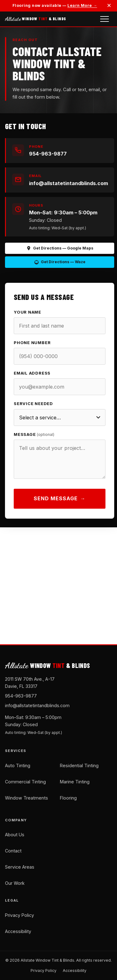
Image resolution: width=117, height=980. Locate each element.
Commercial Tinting (25, 782)
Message (34, 439)
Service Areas (20, 867)
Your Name (27, 316)
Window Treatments (27, 798)
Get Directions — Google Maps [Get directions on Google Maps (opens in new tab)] (60, 248)
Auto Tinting (18, 765)
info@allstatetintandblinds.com (37, 705)
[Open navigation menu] (105, 19)
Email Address (32, 377)
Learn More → (82, 5)
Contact (13, 851)
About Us (15, 835)
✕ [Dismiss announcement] (109, 5)
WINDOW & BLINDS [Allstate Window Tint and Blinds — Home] (35, 19)
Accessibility (18, 931)
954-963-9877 (21, 696)
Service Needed (33, 408)
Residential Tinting (79, 765)
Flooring (68, 798)
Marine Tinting (75, 782)
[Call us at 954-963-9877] (60, 151)
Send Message (60, 503)
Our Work (15, 883)
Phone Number (32, 347)
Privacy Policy (19, 915)
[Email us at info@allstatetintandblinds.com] (60, 180)
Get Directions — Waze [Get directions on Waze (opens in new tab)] (60, 262)
